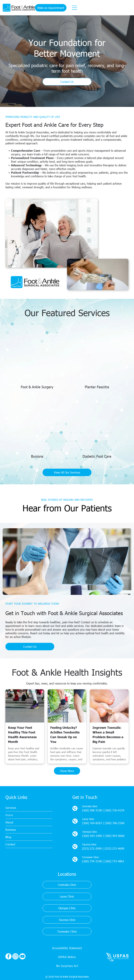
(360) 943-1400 (92, 836)
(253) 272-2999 (92, 848)
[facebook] (8, 957)
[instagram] (15, 957)
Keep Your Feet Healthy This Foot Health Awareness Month (22, 735)
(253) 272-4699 (114, 848)
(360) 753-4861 (114, 861)
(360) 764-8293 (92, 823)
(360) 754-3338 (92, 861)
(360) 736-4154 (114, 810)
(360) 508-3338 (92, 810)
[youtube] (22, 957)
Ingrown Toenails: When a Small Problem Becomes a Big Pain (108, 735)
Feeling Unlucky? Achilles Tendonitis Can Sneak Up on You (65, 735)
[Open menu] (75, 8)
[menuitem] (29, 808)
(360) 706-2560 (115, 823)
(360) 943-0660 (115, 836)
